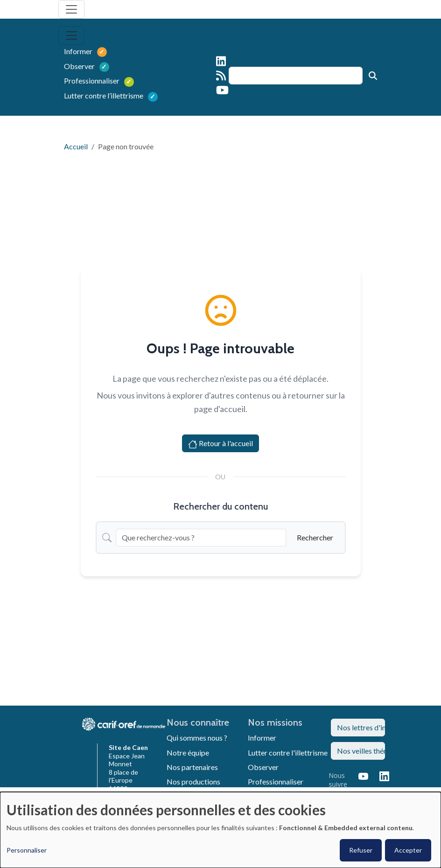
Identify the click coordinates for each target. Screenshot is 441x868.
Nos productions (193, 781)
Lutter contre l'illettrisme (288, 752)
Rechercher (315, 537)
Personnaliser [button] (27, 850)
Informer (79, 51)
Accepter (408, 850)
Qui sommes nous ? (197, 738)
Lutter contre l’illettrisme (101, 95)
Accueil (76, 146)
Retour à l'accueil (220, 444)
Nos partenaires (192, 767)
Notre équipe (188, 752)
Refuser (361, 850)
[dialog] (220, 830)
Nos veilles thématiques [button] (361, 751)
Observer (80, 66)
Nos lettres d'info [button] (361, 727)
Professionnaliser (92, 80)
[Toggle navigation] (71, 9)
